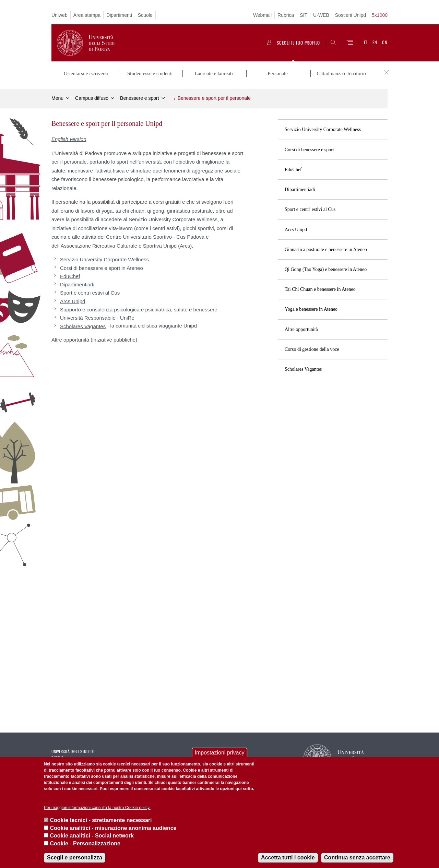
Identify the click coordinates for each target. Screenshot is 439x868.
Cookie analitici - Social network (92, 836)
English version (69, 139)
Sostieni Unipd (351, 15)
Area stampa (87, 15)
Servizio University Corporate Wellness (323, 129)
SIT (304, 15)
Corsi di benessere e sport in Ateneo (102, 268)
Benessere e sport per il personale (214, 98)
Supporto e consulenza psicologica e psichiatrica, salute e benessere (139, 310)
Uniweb (60, 15)
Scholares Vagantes (303, 369)
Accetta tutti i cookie (288, 858)
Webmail (262, 15)
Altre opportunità (301, 329)
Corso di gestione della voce (312, 349)
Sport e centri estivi (90, 293)
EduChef (293, 170)
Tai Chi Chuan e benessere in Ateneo (320, 289)
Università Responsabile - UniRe (97, 318)
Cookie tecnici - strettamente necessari (101, 820)
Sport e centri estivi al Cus (310, 209)
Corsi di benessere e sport (309, 150)
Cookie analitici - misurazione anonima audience (113, 828)
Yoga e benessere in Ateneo (311, 309)
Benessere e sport (140, 98)
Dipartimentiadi (300, 189)
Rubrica (286, 15)
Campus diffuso (92, 98)
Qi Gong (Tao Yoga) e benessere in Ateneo (326, 269)
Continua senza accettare (357, 858)
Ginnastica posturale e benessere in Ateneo (326, 249)
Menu (57, 98)
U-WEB (321, 15)
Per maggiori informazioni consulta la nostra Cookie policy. (97, 808)
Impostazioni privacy (220, 753)
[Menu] (350, 43)
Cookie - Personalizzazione (85, 843)
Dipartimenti (119, 15)
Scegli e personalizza (75, 858)
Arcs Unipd (296, 230)
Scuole (145, 15)
